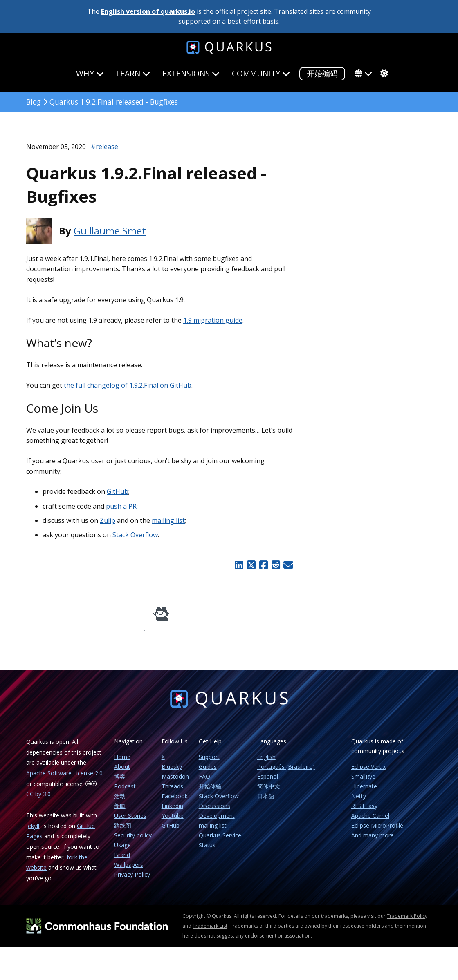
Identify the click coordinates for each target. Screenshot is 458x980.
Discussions (214, 811)
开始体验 (210, 792)
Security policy (133, 841)
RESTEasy (364, 811)
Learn (133, 73)
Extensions (191, 73)
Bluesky (172, 772)
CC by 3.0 (38, 800)
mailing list (168, 520)
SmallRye (363, 782)
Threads (172, 792)
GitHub (118, 491)
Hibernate (364, 792)
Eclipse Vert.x (368, 772)
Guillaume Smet (110, 231)
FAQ (204, 782)
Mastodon (175, 782)
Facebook (175, 802)
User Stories (130, 821)
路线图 (123, 831)
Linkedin (172, 811)
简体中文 (269, 792)
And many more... (374, 841)
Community (261, 73)
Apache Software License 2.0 (64, 779)
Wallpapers (129, 870)
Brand (122, 861)
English (266, 762)
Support (209, 762)
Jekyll (33, 832)
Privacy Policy (132, 880)
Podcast (125, 792)
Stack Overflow (135, 535)
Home (122, 762)
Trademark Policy (407, 922)
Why (90, 73)
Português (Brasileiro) (286, 772)
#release (104, 147)
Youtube (173, 821)
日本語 (266, 802)
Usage (122, 851)
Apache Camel (370, 821)
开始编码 (322, 73)
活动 (120, 802)
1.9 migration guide (213, 320)
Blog (34, 102)
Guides (208, 772)
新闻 (120, 811)
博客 (120, 782)
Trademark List (210, 932)
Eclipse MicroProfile (377, 831)
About (122, 772)
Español (268, 782)
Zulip (108, 520)
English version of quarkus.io (148, 11)
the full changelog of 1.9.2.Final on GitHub (128, 385)
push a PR (121, 506)
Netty (359, 802)
